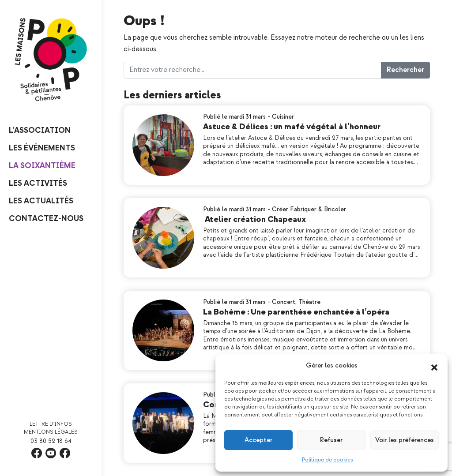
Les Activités (38, 183)
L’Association (40, 130)
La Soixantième (42, 166)
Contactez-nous (46, 219)
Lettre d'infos (51, 424)
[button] (434, 366)
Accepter (258, 440)
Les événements (42, 148)
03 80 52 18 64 (51, 441)
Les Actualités (41, 201)
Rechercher (405, 70)
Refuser (331, 440)
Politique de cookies (327, 460)
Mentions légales (51, 432)
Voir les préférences (405, 440)
